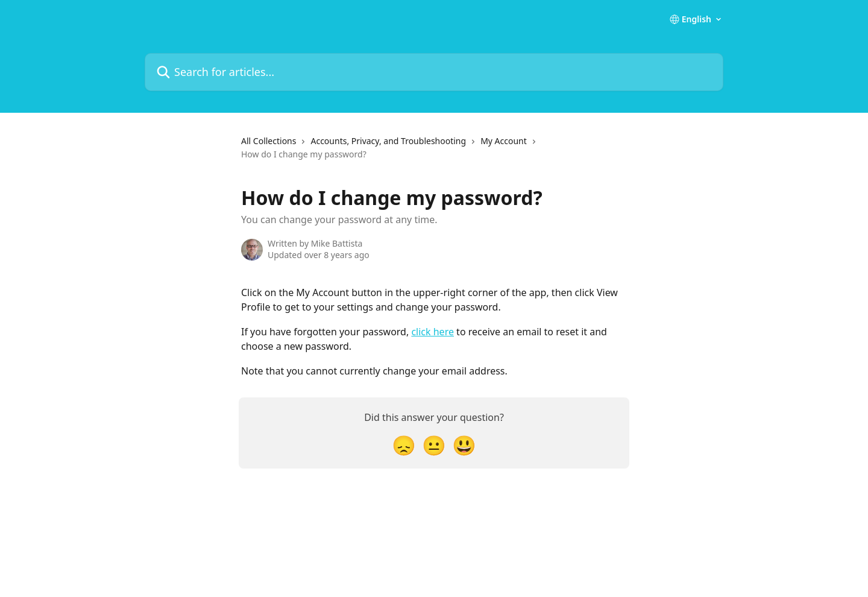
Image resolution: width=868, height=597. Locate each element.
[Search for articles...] (434, 72)
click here (432, 332)
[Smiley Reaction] (464, 445)
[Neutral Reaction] (434, 445)
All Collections (269, 141)
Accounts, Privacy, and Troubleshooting (388, 141)
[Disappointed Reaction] (404, 445)
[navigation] (434, 153)
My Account (504, 141)
